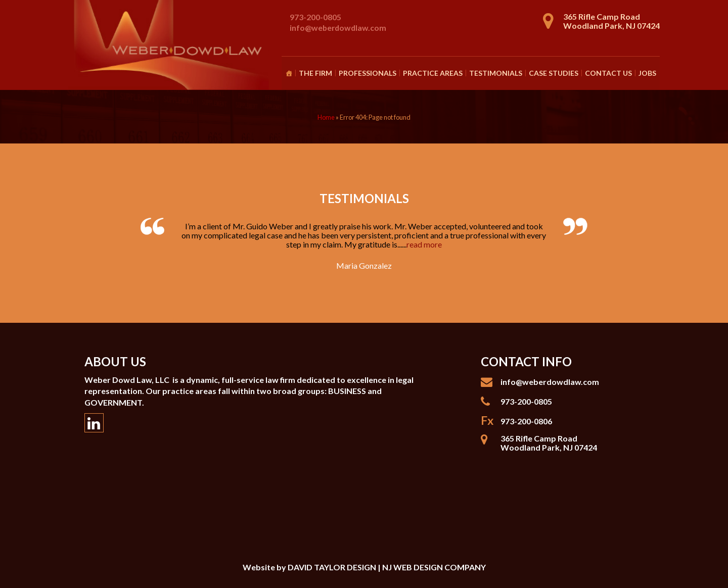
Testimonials (496, 73)
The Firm (315, 73)
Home (326, 117)
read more (424, 244)
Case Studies (554, 73)
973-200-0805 (315, 17)
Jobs (647, 73)
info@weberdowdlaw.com (338, 28)
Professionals (368, 73)
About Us (115, 361)
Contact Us (608, 73)
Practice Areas (433, 73)
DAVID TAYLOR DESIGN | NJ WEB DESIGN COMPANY (387, 567)
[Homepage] (289, 73)
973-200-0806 (526, 421)
